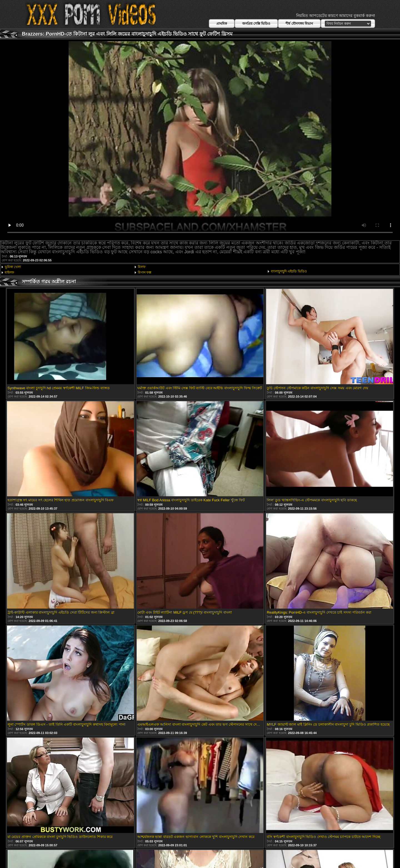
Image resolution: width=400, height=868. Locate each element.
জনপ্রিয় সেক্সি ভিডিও (256, 24)
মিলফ (142, 267)
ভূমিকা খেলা (13, 267)
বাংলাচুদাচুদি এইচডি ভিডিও (289, 271)
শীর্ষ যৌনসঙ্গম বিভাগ (299, 24)
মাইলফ (9, 272)
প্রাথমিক (222, 24)
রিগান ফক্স (145, 272)
